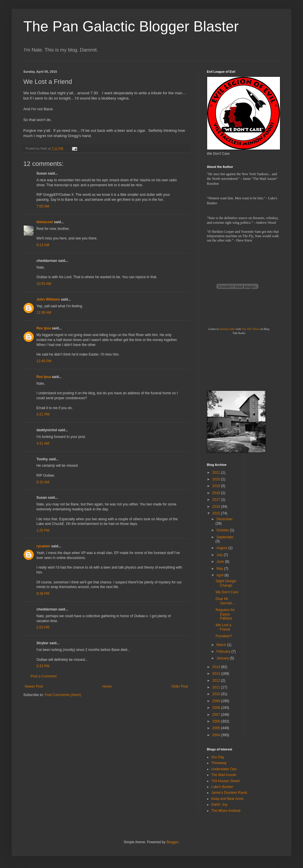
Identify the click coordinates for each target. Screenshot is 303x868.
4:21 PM (43, 414)
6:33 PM (43, 666)
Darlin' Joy (219, 805)
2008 (217, 708)
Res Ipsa (44, 328)
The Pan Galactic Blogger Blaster (131, 26)
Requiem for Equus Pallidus (225, 614)
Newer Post (34, 686)
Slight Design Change (226, 583)
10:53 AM (44, 284)
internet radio (227, 329)
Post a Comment (44, 676)
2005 (217, 728)
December (224, 519)
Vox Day (218, 757)
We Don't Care (227, 592)
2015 (217, 513)
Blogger (172, 842)
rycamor (43, 546)
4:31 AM (43, 443)
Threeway (219, 763)
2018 (217, 493)
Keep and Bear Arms (227, 799)
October (223, 530)
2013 (217, 674)
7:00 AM (43, 206)
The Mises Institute (226, 811)
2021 (217, 473)
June (221, 562)
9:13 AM (43, 245)
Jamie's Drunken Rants (229, 793)
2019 (217, 486)
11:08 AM (44, 313)
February (224, 652)
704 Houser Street (225, 781)
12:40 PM (44, 361)
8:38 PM (43, 594)
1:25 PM (43, 530)
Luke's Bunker (222, 787)
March (222, 645)
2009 (217, 701)
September (225, 537)
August (222, 548)
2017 (217, 500)
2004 (217, 735)
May (220, 569)
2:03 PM (43, 627)
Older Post (180, 686)
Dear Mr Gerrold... (225, 601)
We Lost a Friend (223, 627)
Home (107, 686)
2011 (217, 687)
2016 (217, 507)
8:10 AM (43, 482)
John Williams (48, 299)
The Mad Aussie (224, 775)
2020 (217, 479)
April (220, 575)
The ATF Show (250, 329)
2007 (217, 715)
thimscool (45, 222)
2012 (217, 681)
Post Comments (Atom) (63, 695)
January (223, 658)
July (220, 555)
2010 (217, 694)
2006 (217, 721)
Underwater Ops (224, 769)
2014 (217, 667)
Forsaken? (224, 636)
